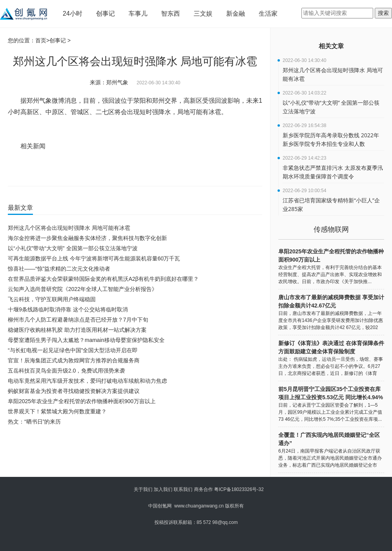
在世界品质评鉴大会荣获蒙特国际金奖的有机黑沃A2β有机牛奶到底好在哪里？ (103, 279)
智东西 (171, 14)
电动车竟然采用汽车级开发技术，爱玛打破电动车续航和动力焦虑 (87, 381)
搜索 (383, 13)
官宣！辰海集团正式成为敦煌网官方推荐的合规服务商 (74, 360)
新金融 (236, 14)
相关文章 (331, 46)
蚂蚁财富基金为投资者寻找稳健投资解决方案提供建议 (74, 391)
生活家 (268, 14)
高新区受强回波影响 (128, 169)
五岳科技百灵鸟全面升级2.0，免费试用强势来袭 (66, 371)
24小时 (73, 14)
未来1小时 (162, 169)
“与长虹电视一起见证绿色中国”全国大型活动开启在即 (73, 350)
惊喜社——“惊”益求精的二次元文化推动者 (59, 269)
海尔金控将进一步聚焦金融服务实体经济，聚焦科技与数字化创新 (87, 238)
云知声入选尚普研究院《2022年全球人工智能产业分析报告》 (83, 289)
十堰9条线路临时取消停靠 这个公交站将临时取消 (68, 309)
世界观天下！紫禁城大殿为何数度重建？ (57, 411)
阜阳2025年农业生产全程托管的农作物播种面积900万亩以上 (82, 401)
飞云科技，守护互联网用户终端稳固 (52, 299)
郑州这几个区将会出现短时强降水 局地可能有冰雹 (69, 228)
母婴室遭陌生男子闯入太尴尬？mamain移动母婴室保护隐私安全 (86, 340)
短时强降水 (94, 169)
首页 (41, 40)
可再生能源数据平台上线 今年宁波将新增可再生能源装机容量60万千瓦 (94, 258)
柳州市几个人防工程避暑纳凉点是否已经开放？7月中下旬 (78, 320)
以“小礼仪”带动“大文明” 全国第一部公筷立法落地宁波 (73, 248)
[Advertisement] (133, 448)
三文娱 (203, 14)
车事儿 (138, 14)
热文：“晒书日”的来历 (34, 422)
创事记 (105, 14)
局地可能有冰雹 (64, 169)
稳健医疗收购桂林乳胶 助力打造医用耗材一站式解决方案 (77, 330)
